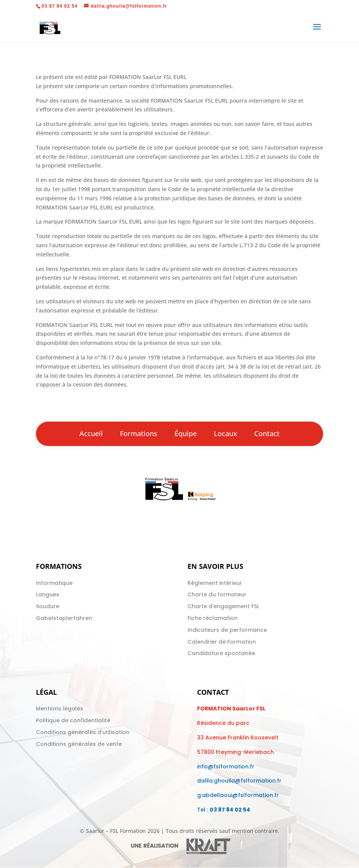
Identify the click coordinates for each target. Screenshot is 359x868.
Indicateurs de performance (227, 630)
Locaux (226, 433)
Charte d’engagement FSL (223, 606)
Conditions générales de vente (79, 744)
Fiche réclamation (213, 618)
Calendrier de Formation (222, 642)
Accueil (91, 433)
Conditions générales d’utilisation (83, 732)
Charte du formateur (217, 594)
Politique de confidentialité (73, 720)
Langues (48, 594)
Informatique (54, 583)
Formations (139, 433)
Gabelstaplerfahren (64, 618)
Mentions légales (60, 709)
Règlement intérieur (215, 583)
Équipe (186, 433)
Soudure (48, 606)
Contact (267, 433)
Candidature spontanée (221, 653)
